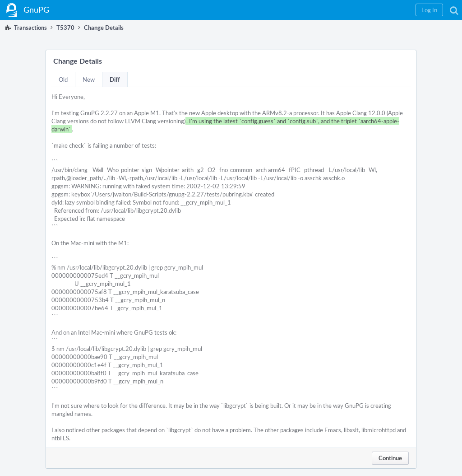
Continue (390, 458)
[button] (429, 10)
